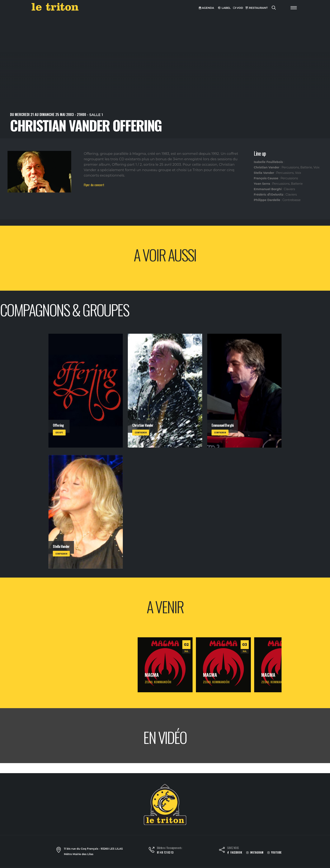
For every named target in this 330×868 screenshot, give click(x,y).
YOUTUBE (274, 852)
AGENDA (206, 8)
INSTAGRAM (255, 852)
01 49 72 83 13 (165, 852)
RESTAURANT (257, 8)
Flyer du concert (94, 185)
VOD (238, 8)
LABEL (224, 8)
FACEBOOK (235, 852)
